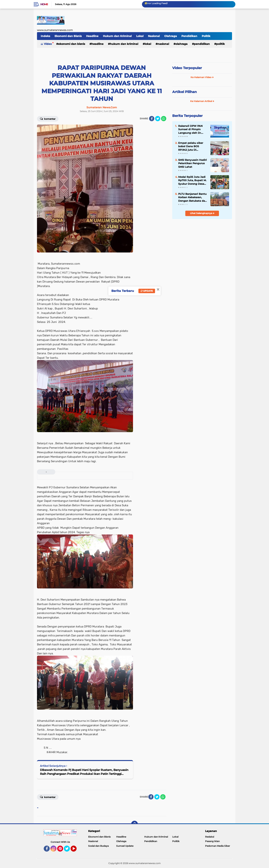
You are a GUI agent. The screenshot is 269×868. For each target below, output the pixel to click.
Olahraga (171, 36)
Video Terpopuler (187, 68)
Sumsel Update (125, 846)
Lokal (140, 36)
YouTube (76, 850)
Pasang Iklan (212, 841)
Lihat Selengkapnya (202, 213)
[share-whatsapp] (164, 119)
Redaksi (210, 837)
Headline (92, 36)
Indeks (45, 36)
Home (44, 4)
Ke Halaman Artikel (202, 101)
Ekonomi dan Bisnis (68, 36)
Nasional (154, 36)
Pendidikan (189, 36)
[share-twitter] (158, 119)
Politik (206, 36)
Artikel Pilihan (184, 92)
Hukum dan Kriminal (117, 36)
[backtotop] (134, 824)
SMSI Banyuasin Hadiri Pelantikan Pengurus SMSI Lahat (193, 163)
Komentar (48, 119)
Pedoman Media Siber (218, 846)
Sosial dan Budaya (98, 846)
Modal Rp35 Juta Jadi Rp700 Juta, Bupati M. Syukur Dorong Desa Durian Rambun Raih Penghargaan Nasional (193, 180)
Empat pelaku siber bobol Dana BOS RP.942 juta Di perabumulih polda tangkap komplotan (191, 146)
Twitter (69, 850)
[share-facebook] (152, 119)
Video (48, 44)
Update (147, 291)
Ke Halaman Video (202, 77)
